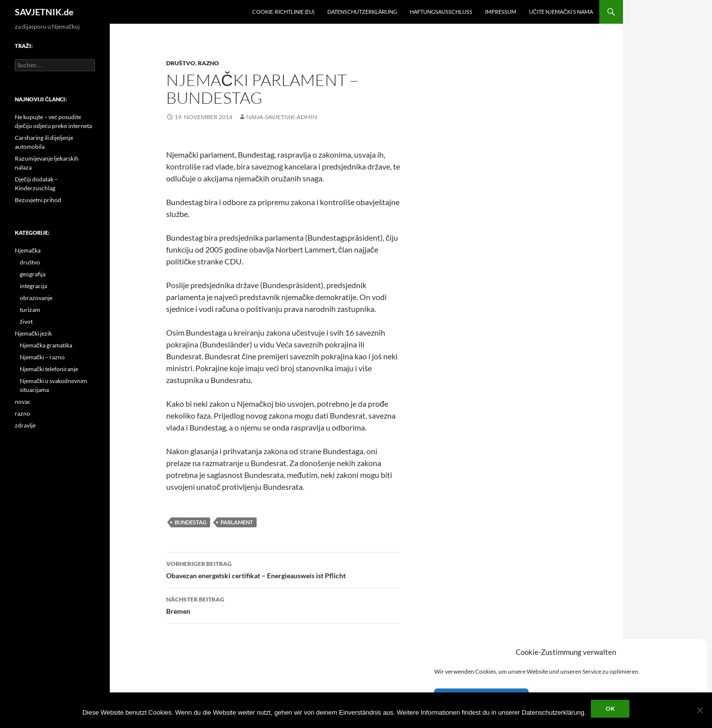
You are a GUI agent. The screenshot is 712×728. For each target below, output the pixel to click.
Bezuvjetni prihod (38, 200)
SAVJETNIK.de (44, 12)
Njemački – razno (42, 357)
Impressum (501, 12)
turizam (30, 310)
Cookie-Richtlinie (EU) (283, 12)
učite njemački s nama (561, 12)
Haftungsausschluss (441, 12)
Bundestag (191, 522)
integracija (33, 286)
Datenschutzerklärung (362, 12)
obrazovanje (36, 298)
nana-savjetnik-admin (282, 117)
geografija (33, 274)
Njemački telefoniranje (49, 369)
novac (23, 402)
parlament (237, 522)
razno (208, 63)
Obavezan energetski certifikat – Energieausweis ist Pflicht (283, 569)
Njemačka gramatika (46, 345)
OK (610, 708)
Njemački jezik (33, 333)
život (26, 321)
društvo (181, 63)
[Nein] (700, 710)
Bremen (283, 604)
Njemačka (28, 250)
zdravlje (25, 425)
